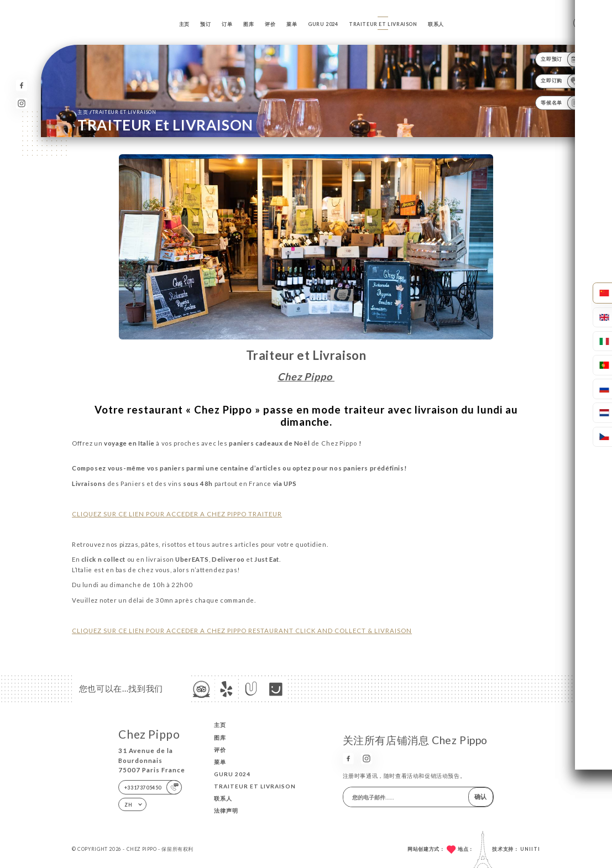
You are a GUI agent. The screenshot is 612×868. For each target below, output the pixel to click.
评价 (270, 24)
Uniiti (530, 849)
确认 (480, 796)
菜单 (292, 24)
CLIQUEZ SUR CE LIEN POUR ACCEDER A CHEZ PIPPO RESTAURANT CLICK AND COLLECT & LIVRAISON (242, 631)
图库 (249, 24)
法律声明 (226, 811)
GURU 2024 (323, 24)
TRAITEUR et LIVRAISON (383, 24)
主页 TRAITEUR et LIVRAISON (117, 112)
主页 (184, 24)
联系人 (436, 24)
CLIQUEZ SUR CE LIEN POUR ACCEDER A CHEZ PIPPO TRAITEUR (177, 514)
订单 (227, 24)
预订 (205, 24)
